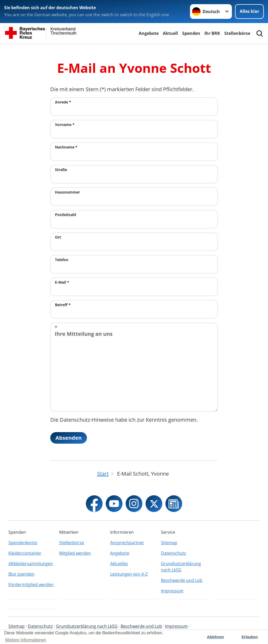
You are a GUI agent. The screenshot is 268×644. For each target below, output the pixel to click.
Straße (61, 170)
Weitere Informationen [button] (26, 640)
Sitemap (169, 543)
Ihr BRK (212, 33)
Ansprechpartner (127, 543)
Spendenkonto (23, 543)
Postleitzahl (66, 215)
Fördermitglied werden (31, 585)
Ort (58, 237)
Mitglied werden (75, 553)
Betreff (63, 305)
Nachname (66, 147)
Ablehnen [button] (216, 637)
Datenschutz (174, 553)
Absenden (69, 438)
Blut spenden (21, 574)
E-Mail (62, 282)
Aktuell (170, 33)
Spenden (191, 33)
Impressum (172, 591)
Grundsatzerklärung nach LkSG (181, 567)
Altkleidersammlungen (31, 564)
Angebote (149, 33)
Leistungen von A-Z (129, 574)
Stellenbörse (237, 33)
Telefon (62, 260)
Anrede (63, 102)
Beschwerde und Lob (182, 580)
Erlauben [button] (250, 637)
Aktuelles (119, 564)
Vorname (65, 125)
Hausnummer (67, 192)
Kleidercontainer (25, 553)
